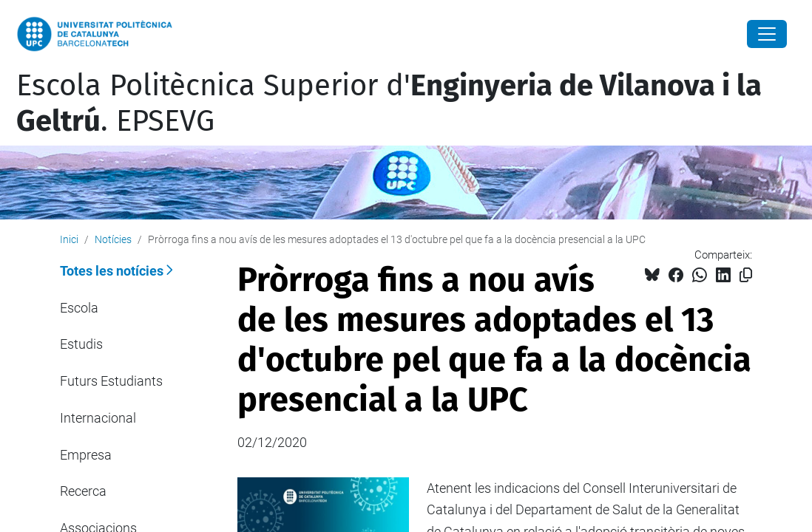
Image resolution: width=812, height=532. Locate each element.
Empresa (86, 455)
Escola (79, 308)
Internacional (98, 418)
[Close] (767, 34)
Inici (69, 239)
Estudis (81, 344)
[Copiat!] (746, 275)
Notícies (113, 239)
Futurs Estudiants (111, 381)
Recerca (83, 491)
